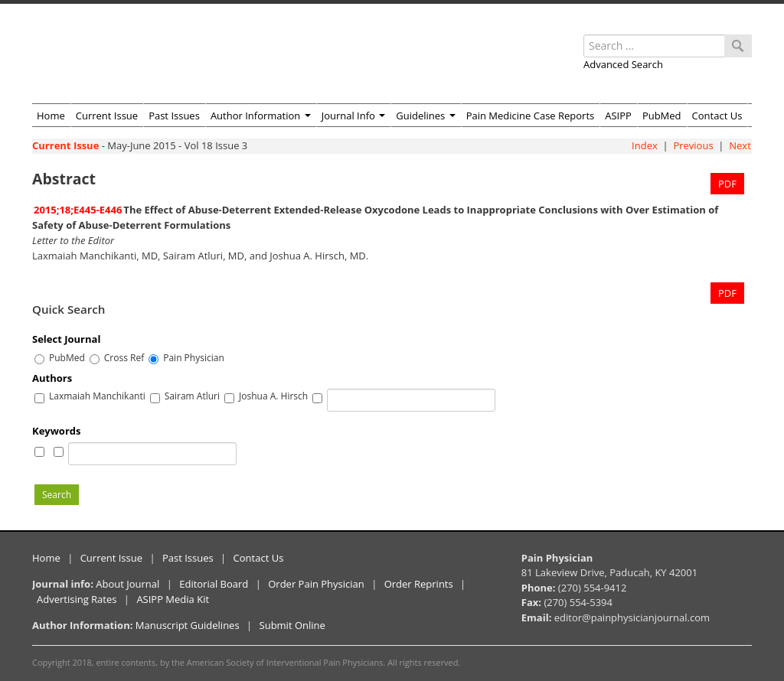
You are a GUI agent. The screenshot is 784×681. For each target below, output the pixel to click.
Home (51, 116)
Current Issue (107, 116)
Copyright (51, 662)
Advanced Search (623, 64)
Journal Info (354, 116)
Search (57, 495)
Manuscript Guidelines (188, 625)
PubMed (662, 116)
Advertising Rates (77, 599)
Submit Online (292, 625)
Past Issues (174, 116)
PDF (727, 184)
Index (645, 145)
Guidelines (425, 116)
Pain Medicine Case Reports (531, 116)
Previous (693, 145)
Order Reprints (419, 584)
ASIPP (618, 116)
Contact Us (717, 116)
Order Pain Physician (316, 584)
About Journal (127, 584)
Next (740, 145)
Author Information (261, 116)
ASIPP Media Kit (173, 599)
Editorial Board (214, 584)
